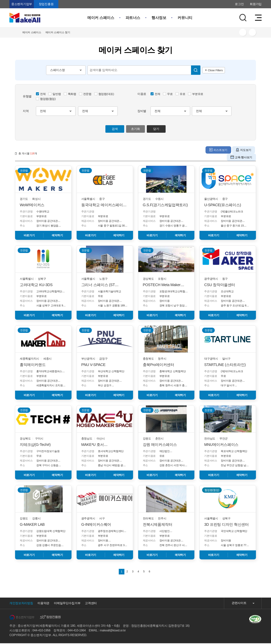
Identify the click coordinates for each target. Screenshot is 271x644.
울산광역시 (211, 199)
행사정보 (159, 18)
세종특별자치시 (29, 359)
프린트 (252, 32)
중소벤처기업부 (22, 4)
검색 (115, 129)
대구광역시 (211, 359)
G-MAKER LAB (32, 524)
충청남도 (87, 438)
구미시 (39, 438)
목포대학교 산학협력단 (234, 451)
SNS (243, 32)
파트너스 (133, 18)
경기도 (24, 199)
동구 (225, 279)
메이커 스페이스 (101, 18)
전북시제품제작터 (158, 524)
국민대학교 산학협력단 (234, 531)
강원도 (147, 438)
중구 (102, 199)
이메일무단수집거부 (67, 604)
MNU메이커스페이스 (221, 445)
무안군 (224, 438)
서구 (102, 518)
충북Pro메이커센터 (159, 365)
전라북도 (148, 518)
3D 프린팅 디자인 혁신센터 (226, 524)
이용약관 (43, 604)
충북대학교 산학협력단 (173, 371)
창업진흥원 (46, 4)
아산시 (101, 438)
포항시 (162, 279)
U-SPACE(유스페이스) (223, 205)
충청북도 (148, 359)
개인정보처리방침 (21, 604)
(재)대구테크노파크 (232, 371)
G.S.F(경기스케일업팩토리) (165, 205)
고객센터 (91, 604)
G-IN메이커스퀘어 (96, 524)
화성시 (36, 199)
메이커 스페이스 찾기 (58, 32)
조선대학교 (227, 291)
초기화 (135, 129)
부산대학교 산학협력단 (111, 371)
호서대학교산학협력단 (111, 451)
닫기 (156, 129)
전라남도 (210, 438)
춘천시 (159, 438)
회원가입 (256, 4)
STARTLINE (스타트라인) (225, 365)
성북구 (42, 279)
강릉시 (36, 518)
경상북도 (148, 279)
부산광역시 (88, 359)
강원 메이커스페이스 (160, 445)
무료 (100, 296)
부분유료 (41, 216)
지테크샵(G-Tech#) (35, 445)
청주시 (162, 359)
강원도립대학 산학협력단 (51, 531)
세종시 (47, 359)
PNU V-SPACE (93, 365)
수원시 (159, 199)
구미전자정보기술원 (48, 451)
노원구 (103, 279)
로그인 (239, 4)
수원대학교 (43, 211)
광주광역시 (211, 279)
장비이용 (165, 301)
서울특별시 (88, 199)
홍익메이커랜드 (33, 365)
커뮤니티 (185, 18)
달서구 (226, 359)
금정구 (103, 359)
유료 (162, 456)
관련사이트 (239, 604)
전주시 (162, 518)
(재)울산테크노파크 (232, 211)
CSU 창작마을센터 (220, 285)
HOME (17, 32)
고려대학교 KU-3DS (36, 285)
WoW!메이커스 (32, 205)
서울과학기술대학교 (109, 291)
